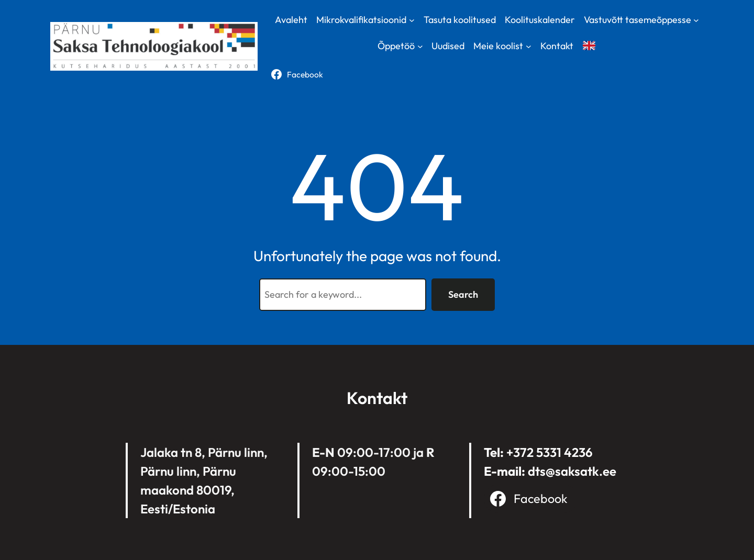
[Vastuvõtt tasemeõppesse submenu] (696, 20)
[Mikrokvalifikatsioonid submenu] (412, 20)
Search (463, 294)
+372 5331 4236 (550, 452)
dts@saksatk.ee (572, 471)
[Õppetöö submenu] (420, 46)
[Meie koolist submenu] (529, 46)
